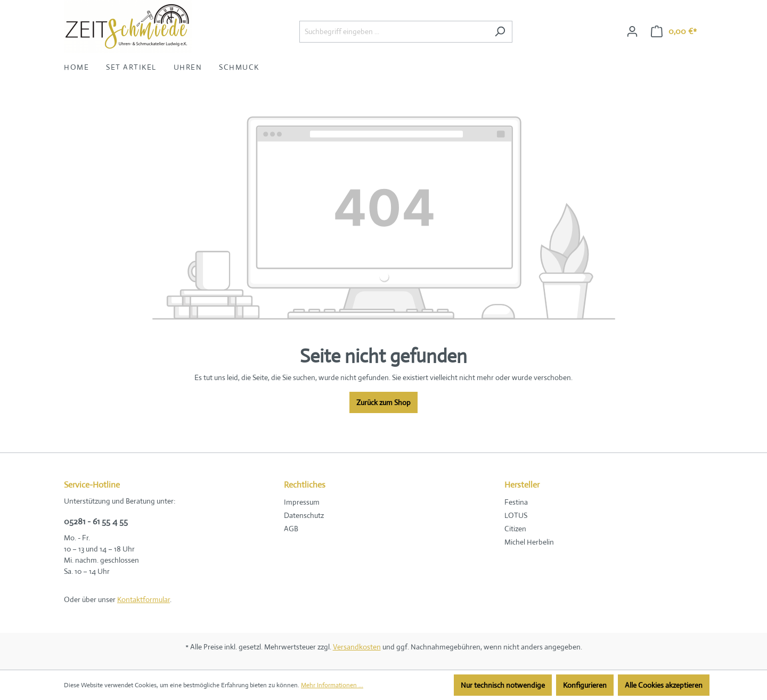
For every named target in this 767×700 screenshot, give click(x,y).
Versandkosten (357, 647)
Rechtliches (305, 485)
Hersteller (522, 485)
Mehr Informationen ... (332, 685)
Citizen (515, 529)
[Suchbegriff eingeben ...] (394, 32)
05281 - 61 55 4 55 (96, 521)
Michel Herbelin (529, 542)
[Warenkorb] (674, 31)
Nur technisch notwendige (503, 685)
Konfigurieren (585, 685)
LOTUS (516, 515)
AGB (291, 529)
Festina (516, 502)
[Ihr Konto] (632, 31)
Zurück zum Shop (383, 402)
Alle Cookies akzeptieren (664, 685)
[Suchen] (500, 32)
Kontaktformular (144, 599)
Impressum (302, 502)
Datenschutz (304, 515)
